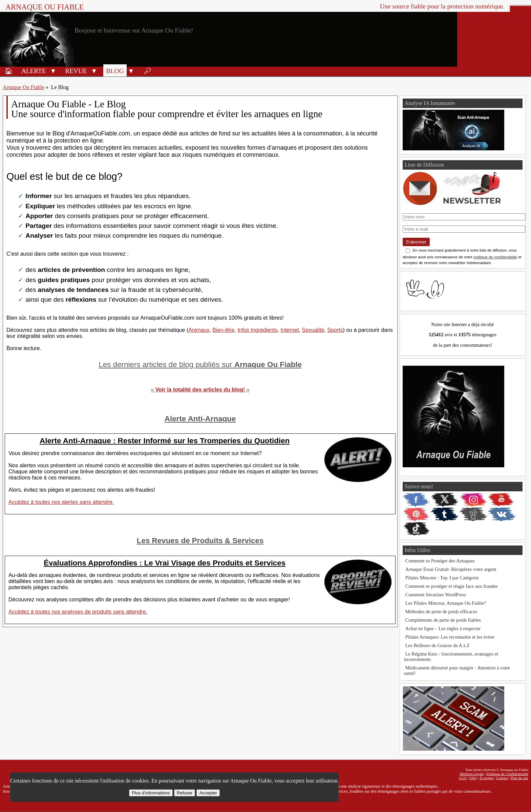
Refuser (185, 793)
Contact (502, 778)
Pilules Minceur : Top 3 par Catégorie (442, 578)
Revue (76, 71)
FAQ (473, 778)
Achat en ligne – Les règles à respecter (443, 628)
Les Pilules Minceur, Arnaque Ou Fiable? (446, 603)
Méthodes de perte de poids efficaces (441, 612)
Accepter (208, 793)
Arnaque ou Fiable (45, 7)
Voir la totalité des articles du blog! (200, 390)
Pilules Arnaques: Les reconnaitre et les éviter (450, 637)
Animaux (199, 330)
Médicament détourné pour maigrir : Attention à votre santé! (457, 670)
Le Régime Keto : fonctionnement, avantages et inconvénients (451, 657)
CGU (463, 778)
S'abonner (416, 242)
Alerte (34, 71)
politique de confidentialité (495, 257)
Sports (335, 330)
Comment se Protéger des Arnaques (440, 561)
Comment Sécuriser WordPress (436, 595)
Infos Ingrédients (257, 330)
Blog (115, 71)
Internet (290, 330)
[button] (53, 70)
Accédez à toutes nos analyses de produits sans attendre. (78, 612)
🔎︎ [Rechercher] (147, 71)
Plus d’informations (151, 793)
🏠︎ (8, 71)
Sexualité (313, 330)
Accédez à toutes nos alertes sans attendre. (61, 502)
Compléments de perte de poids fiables (443, 620)
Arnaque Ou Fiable (24, 87)
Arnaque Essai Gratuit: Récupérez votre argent (451, 569)
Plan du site (519, 778)
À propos (486, 778)
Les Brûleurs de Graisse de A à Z (438, 645)
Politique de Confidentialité (507, 774)
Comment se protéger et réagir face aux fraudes (452, 586)
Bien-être (223, 330)
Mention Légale (472, 774)
